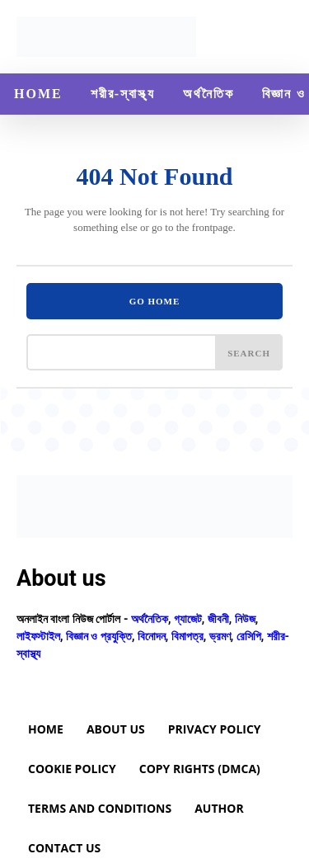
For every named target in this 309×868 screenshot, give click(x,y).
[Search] (249, 352)
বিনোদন (152, 636)
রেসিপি (249, 636)
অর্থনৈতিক (150, 619)
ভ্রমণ (220, 636)
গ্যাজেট (188, 619)
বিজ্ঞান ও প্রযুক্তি (99, 636)
